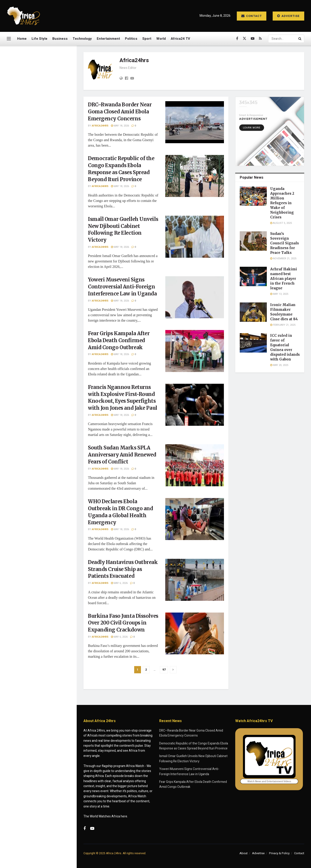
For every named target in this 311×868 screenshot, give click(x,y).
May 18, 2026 (120, 126)
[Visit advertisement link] (38, 218)
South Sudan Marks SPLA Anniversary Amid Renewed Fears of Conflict (46, 325)
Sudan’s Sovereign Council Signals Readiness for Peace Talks (285, 243)
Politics (131, 39)
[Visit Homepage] (24, 16)
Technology (82, 39)
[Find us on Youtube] (253, 39)
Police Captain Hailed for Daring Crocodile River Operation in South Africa (44, 427)
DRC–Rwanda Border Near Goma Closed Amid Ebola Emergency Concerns (37, 76)
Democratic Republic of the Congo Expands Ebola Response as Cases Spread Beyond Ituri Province (45, 108)
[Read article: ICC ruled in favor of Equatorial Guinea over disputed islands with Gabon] (253, 343)
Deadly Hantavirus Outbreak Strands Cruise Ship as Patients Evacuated (48, 376)
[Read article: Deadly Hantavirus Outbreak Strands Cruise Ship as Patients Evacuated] (195, 580)
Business (60, 39)
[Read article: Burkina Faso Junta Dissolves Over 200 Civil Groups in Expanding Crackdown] (195, 634)
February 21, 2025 (283, 325)
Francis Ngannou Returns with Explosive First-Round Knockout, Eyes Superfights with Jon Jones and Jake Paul (48, 297)
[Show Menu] (9, 39)
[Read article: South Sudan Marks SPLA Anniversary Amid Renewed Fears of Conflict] (195, 465)
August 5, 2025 (281, 223)
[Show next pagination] (173, 670)
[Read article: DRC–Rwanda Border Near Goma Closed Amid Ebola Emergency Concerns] (195, 122)
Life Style (39, 39)
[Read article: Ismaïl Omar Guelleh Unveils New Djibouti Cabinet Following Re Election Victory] (195, 237)
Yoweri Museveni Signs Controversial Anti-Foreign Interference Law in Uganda (46, 161)
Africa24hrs (100, 126)
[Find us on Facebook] (237, 39)
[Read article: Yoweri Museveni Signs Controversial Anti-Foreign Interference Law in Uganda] (195, 297)
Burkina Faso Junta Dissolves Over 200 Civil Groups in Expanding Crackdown (46, 401)
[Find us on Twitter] (244, 39)
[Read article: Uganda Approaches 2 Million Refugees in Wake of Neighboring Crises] (253, 196)
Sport (147, 39)
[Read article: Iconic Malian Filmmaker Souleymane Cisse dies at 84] (253, 312)
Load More (38, 476)
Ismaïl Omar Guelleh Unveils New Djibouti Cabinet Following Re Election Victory (47, 135)
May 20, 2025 (279, 365)
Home (22, 39)
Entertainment (108, 39)
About (244, 853)
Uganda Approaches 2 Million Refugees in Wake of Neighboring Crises (282, 203)
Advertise (288, 16)
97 (164, 670)
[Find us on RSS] (260, 39)
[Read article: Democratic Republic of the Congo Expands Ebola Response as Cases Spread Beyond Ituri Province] (195, 176)
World (161, 39)
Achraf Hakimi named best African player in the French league (284, 279)
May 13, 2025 (279, 294)
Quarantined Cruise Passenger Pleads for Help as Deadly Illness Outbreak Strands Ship (48, 452)
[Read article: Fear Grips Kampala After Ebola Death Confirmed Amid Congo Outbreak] (195, 351)
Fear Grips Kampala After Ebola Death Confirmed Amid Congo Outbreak (48, 269)
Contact (252, 16)
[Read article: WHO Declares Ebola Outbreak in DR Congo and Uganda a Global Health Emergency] (195, 519)
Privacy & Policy (279, 853)
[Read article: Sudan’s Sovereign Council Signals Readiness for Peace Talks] (253, 241)
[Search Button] (300, 39)
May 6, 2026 (119, 583)
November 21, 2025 (283, 259)
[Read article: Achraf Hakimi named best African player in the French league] (253, 276)
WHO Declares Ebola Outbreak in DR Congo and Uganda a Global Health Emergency (48, 350)
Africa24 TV (180, 39)
